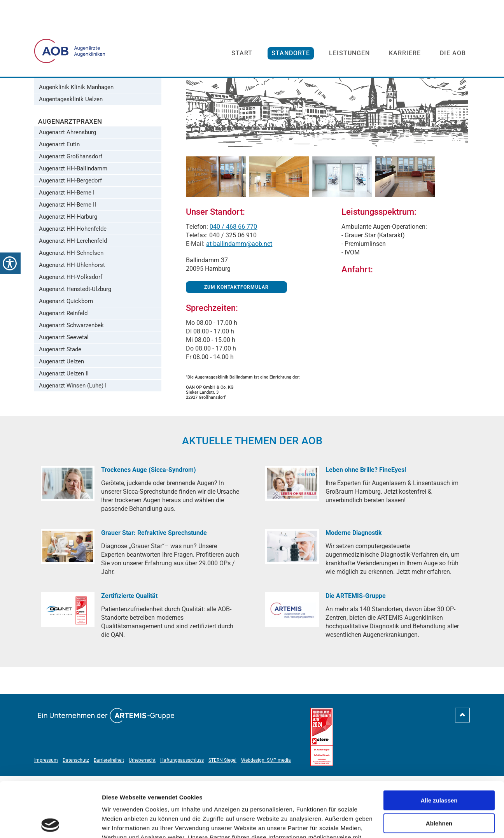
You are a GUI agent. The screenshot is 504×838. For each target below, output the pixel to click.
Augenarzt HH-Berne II (67, 267)
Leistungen (349, 45)
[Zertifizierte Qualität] (68, 672)
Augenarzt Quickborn (66, 363)
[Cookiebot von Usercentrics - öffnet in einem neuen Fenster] (50, 823)
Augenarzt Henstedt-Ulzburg (75, 351)
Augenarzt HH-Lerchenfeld (73, 303)
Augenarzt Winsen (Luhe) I (73, 448)
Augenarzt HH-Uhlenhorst (72, 327)
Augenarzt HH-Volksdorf (71, 339)
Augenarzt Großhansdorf (71, 219)
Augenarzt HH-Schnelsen (71, 315)
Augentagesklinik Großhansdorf (80, 137)
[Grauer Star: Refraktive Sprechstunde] (68, 609)
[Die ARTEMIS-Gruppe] (292, 672)
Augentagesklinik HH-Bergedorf (80, 113)
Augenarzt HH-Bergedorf (70, 243)
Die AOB (453, 45)
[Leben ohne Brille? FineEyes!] (292, 546)
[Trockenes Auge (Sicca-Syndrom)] (68, 546)
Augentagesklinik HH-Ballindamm (82, 101)
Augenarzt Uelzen (61, 424)
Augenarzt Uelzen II (64, 436)
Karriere (405, 45)
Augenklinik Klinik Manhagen (76, 149)
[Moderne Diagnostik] (292, 609)
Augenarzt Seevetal (64, 400)
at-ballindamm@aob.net (239, 306)
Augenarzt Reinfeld (63, 375)
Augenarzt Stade (60, 412)
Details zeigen (122, 823)
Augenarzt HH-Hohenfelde (73, 291)
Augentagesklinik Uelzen (71, 161)
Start (242, 45)
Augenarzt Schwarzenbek (71, 387)
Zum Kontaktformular (236, 349)
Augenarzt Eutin (59, 207)
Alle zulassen (439, 746)
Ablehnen (439, 768)
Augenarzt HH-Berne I (67, 255)
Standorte (291, 45)
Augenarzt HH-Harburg (68, 279)
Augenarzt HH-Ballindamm (73, 231)
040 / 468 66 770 (233, 289)
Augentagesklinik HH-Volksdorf (80, 125)
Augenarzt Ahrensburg (67, 195)
